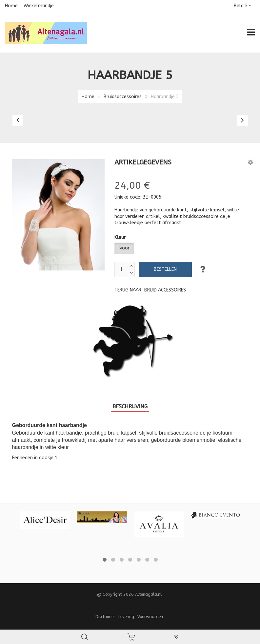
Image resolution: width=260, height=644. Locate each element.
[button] (250, 162)
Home (11, 6)
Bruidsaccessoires (123, 97)
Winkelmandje (39, 6)
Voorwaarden (150, 617)
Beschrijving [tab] (130, 407)
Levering (126, 617)
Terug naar (150, 290)
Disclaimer (105, 617)
